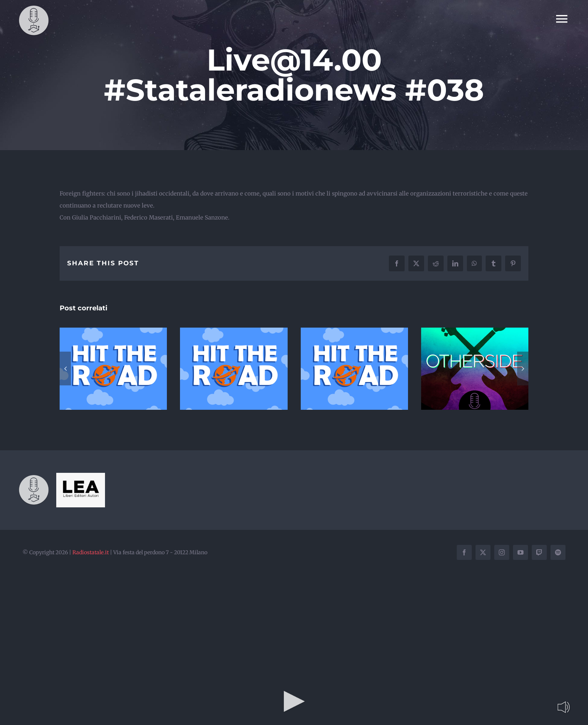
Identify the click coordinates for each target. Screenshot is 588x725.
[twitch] (539, 552)
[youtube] (520, 552)
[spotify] (558, 552)
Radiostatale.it (91, 552)
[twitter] (483, 552)
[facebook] (464, 552)
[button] (65, 369)
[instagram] (502, 552)
